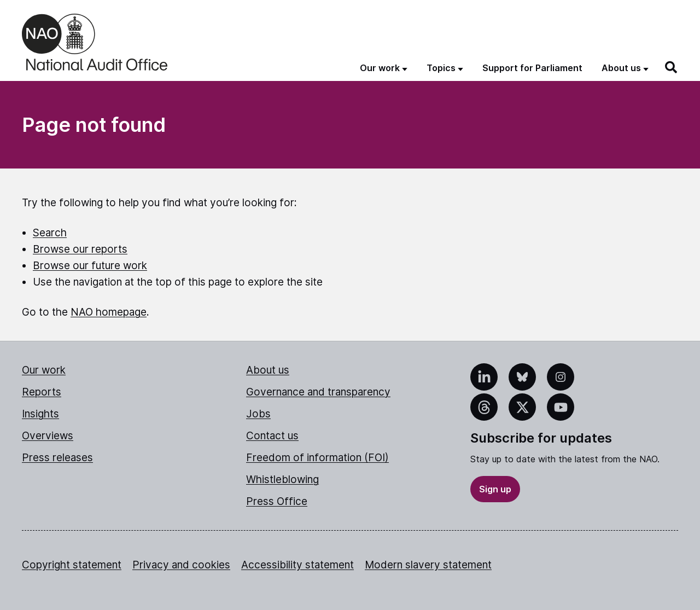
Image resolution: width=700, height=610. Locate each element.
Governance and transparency (318, 392)
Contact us (272, 436)
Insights (40, 414)
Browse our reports (80, 249)
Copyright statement (72, 565)
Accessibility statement (297, 565)
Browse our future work (90, 266)
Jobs (258, 414)
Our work (44, 370)
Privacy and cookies (181, 565)
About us (268, 370)
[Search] (672, 67)
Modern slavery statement (428, 565)
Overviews (48, 436)
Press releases (57, 458)
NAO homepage (109, 312)
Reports (42, 392)
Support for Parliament (532, 68)
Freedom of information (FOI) (317, 458)
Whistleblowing (282, 480)
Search (50, 233)
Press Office (277, 501)
